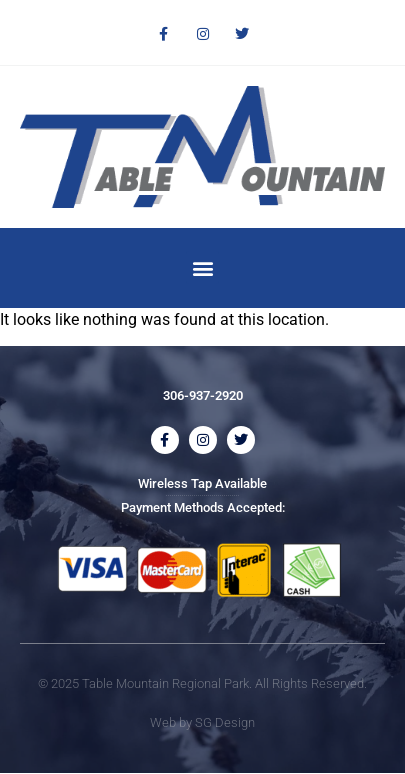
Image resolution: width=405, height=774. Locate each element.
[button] (202, 267)
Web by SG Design (202, 722)
